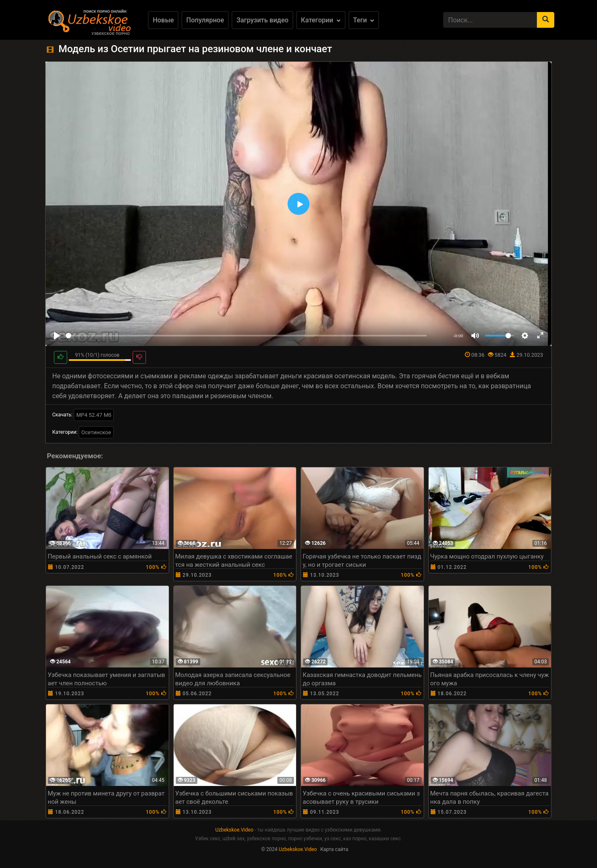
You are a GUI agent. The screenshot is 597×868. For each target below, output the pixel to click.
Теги (364, 20)
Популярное (205, 20)
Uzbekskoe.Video (234, 830)
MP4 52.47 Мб (94, 415)
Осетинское (96, 432)
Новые (163, 20)
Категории (321, 20)
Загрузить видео (262, 20)
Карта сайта (334, 849)
